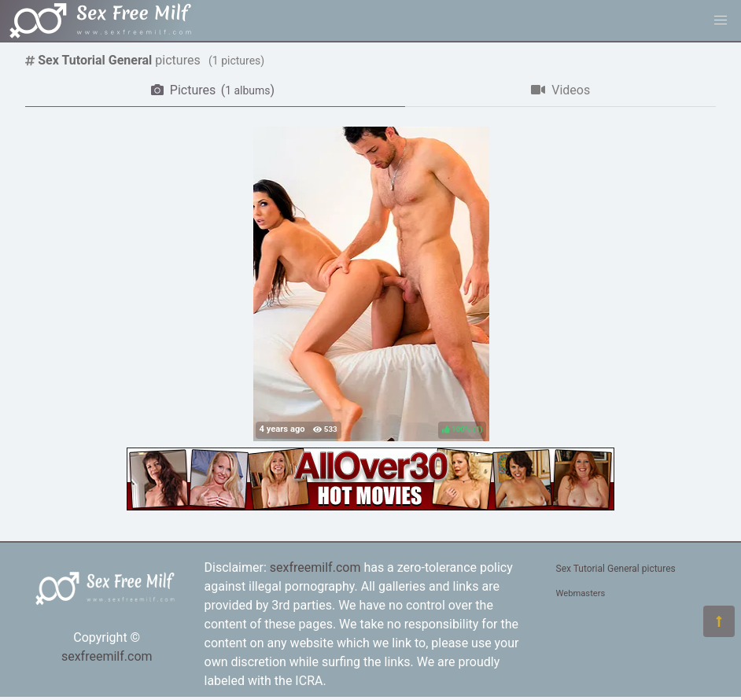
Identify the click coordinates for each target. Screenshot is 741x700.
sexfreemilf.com (107, 656)
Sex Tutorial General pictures (616, 569)
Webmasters (581, 593)
